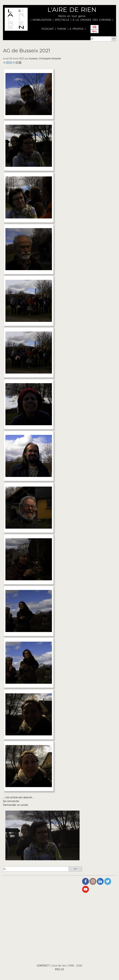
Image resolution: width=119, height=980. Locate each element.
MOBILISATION (42, 20)
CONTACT (43, 966)
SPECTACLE (62, 20)
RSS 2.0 (60, 969)
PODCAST (48, 29)
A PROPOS (76, 29)
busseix (33, 59)
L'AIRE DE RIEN (72, 10)
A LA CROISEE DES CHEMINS (92, 20)
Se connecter (11, 801)
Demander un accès (15, 805)
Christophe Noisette (50, 59)
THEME (62, 29)
